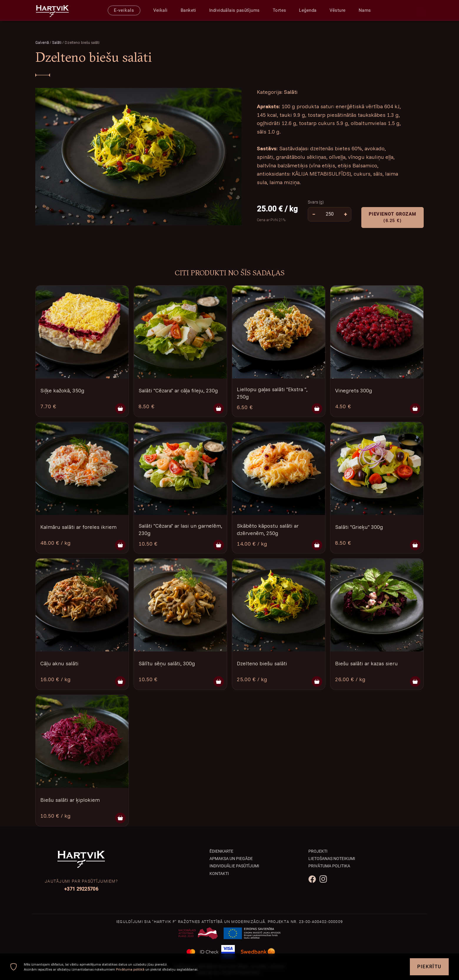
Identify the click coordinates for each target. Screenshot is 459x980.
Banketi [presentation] (188, 10)
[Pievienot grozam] (120, 409)
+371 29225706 (81, 889)
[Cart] (421, 10)
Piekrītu (429, 967)
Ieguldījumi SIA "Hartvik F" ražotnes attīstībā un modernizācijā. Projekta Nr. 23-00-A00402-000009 (230, 922)
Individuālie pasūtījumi (234, 866)
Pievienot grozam (393, 218)
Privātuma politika (329, 866)
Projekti (318, 851)
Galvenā (42, 42)
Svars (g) (316, 202)
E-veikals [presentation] (124, 10)
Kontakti (219, 874)
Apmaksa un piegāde (231, 859)
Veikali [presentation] (161, 10)
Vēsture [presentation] (338, 10)
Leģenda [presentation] (308, 10)
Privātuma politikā (130, 969)
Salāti (57, 42)
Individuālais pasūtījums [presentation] (235, 10)
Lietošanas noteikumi (332, 859)
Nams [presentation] (365, 10)
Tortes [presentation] (280, 10)
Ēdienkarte (221, 851)
